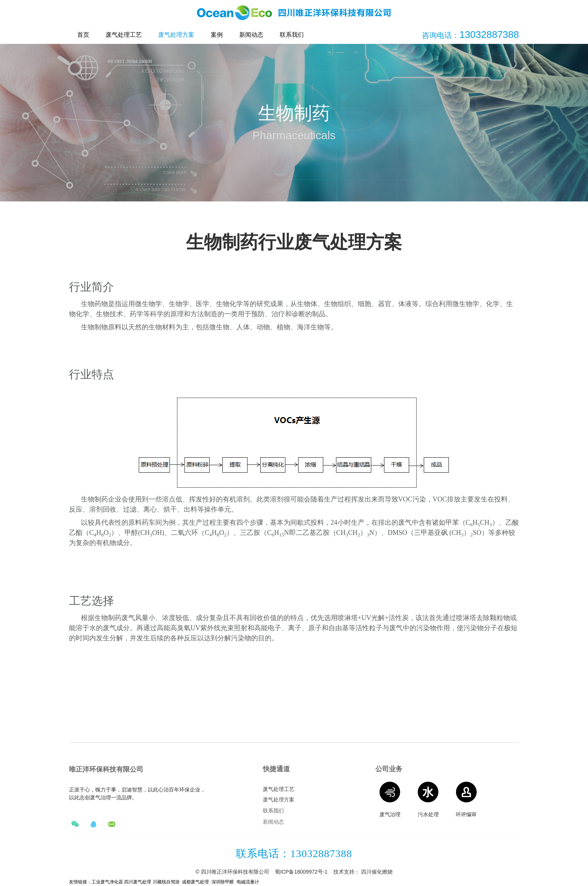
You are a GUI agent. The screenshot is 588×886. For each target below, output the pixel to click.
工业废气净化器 (107, 882)
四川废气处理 (137, 882)
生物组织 (337, 304)
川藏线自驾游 (166, 882)
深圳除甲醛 (223, 882)
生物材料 (162, 327)
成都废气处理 (195, 882)
